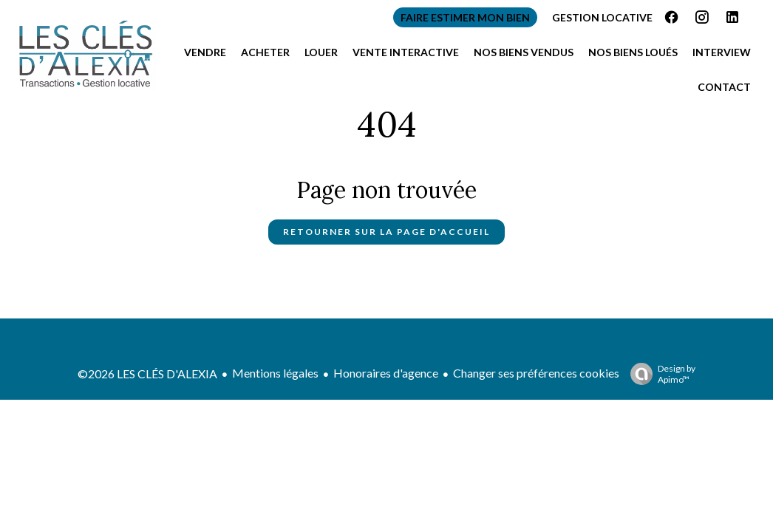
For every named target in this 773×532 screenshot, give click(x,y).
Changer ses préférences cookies (536, 373)
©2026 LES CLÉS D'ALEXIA (147, 374)
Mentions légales (275, 373)
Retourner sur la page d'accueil (386, 232)
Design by (659, 374)
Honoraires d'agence (386, 373)
